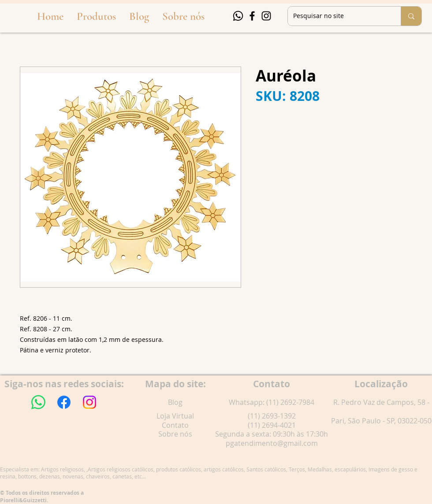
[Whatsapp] (238, 16)
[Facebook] (252, 16)
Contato (175, 425)
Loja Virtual (175, 416)
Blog (175, 402)
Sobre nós (175, 434)
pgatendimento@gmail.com (272, 443)
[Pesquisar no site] (338, 16)
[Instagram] (266, 16)
